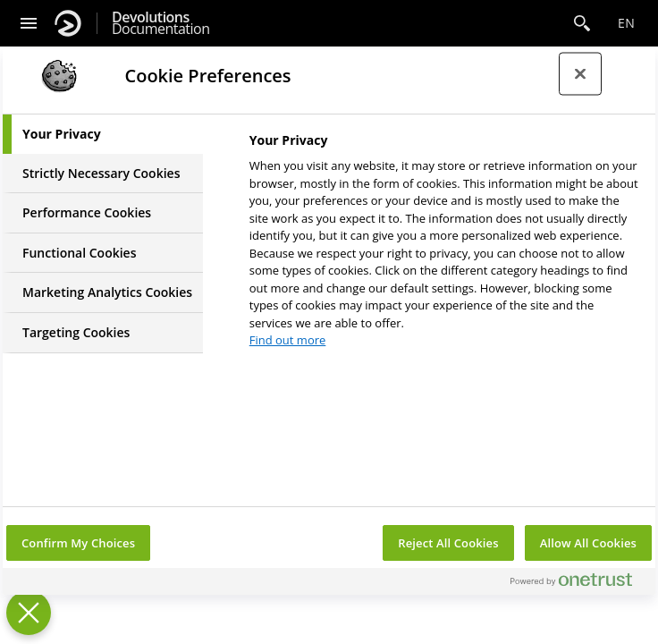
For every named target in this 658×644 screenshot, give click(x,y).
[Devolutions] (68, 23)
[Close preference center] (580, 74)
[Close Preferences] (29, 613)
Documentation (160, 23)
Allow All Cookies (588, 543)
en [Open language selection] (626, 23)
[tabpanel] (445, 246)
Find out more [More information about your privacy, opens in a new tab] (288, 340)
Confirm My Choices (78, 543)
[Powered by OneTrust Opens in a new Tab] (578, 584)
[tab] (103, 134)
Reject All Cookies (448, 543)
